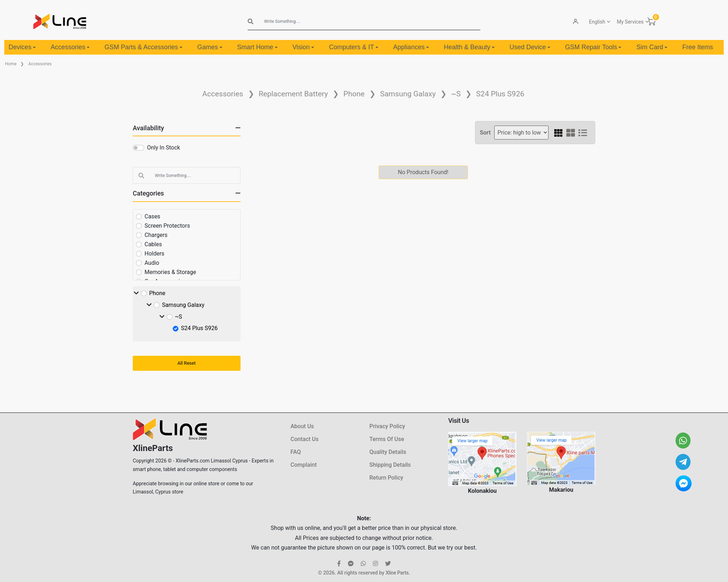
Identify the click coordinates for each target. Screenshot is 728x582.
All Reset (186, 363)
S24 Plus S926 (500, 94)
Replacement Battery (293, 94)
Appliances (411, 47)
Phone (354, 94)
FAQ (296, 452)
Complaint (304, 465)
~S (456, 94)
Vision (303, 47)
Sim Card (652, 47)
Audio (152, 263)
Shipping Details (390, 465)
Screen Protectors (167, 226)
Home (11, 64)
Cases (152, 216)
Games (210, 47)
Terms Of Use (387, 439)
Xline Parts (397, 573)
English (597, 22)
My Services (630, 22)
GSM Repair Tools (593, 47)
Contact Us (305, 439)
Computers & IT (354, 47)
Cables (153, 244)
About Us (302, 426)
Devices (22, 47)
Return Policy (386, 478)
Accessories (70, 47)
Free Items (698, 47)
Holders (155, 254)
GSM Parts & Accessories (143, 47)
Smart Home (257, 47)
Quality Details (388, 452)
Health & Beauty (469, 47)
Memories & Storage (170, 272)
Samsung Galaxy (408, 94)
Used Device (530, 47)
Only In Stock (164, 148)
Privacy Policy (387, 426)
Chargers (156, 235)
